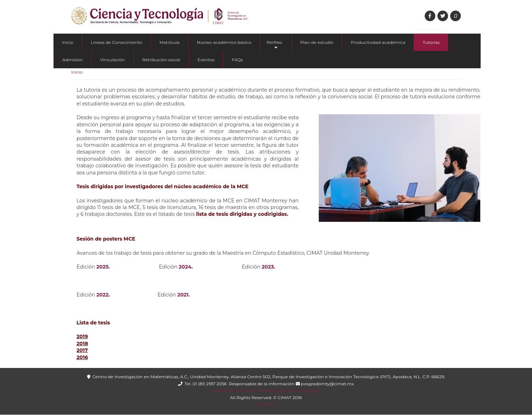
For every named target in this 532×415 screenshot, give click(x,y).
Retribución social (161, 60)
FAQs (237, 60)
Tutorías (431, 42)
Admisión (72, 60)
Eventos (206, 60)
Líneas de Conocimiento (116, 42)
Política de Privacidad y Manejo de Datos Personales (266, 390)
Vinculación (112, 60)
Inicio (68, 42)
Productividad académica (378, 42)
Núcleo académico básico (224, 42)
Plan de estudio (317, 42)
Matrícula (169, 42)
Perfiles (274, 45)
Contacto (266, 404)
